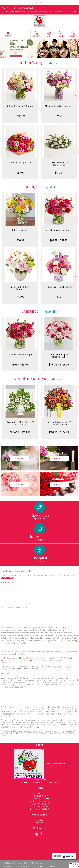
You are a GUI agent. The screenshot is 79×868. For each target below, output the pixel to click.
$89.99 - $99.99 (59, 240)
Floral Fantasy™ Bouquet (59, 230)
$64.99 (20, 173)
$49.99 (59, 297)
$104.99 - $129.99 (59, 365)
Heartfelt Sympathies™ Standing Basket (59, 423)
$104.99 (20, 116)
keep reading (7, 578)
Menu (8, 36)
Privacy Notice (22, 866)
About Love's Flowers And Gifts (16, 571)
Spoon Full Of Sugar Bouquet (20, 288)
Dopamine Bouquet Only (20, 163)
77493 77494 (27, 660)
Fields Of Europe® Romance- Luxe (59, 356)
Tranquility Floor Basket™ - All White (20, 423)
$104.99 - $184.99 (59, 432)
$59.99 (20, 297)
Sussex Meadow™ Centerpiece (59, 164)
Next (75, 96)
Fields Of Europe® (20, 230)
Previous (4, 96)
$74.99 (59, 116)
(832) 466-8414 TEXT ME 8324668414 (20, 8)
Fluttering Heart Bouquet (59, 287)
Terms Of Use (8, 866)
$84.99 (59, 173)
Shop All (54, 63)
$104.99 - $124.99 (20, 432)
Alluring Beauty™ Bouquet (59, 106)
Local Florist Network (38, 866)
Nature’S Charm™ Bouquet (20, 106)
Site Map (51, 866)
